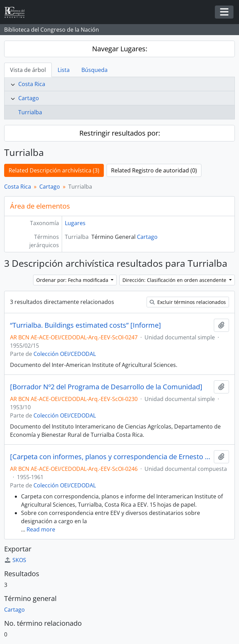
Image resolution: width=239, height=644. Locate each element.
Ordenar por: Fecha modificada (73, 280)
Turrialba (30, 112)
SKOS (15, 560)
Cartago (29, 98)
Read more (41, 529)
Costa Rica (32, 84)
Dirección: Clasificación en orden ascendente (175, 280)
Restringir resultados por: (120, 133)
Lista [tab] (64, 70)
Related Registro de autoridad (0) (154, 170)
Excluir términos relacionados (188, 302)
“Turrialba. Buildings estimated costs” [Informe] (86, 325)
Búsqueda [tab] (94, 70)
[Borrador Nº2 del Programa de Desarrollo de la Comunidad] (106, 387)
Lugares (75, 223)
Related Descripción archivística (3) (54, 170)
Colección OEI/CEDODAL (65, 354)
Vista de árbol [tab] (28, 70)
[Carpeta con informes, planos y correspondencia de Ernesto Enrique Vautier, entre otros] (111, 457)
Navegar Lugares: (120, 49)
